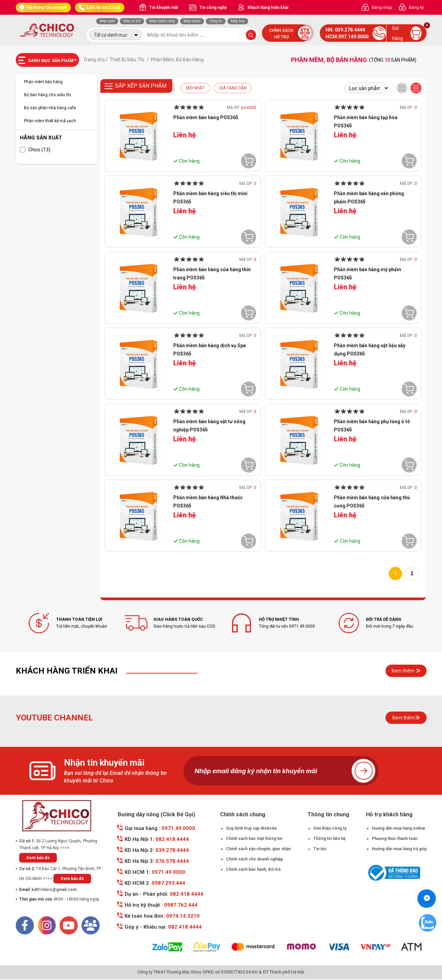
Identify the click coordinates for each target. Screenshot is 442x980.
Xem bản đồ (38, 858)
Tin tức (320, 849)
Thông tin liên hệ (329, 839)
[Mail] (91, 925)
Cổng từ (216, 21)
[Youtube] (69, 925)
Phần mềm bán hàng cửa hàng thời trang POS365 (212, 274)
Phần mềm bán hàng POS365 (206, 117)
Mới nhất (195, 88)
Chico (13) (35, 150)
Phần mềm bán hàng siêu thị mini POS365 (210, 198)
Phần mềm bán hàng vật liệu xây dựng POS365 (370, 350)
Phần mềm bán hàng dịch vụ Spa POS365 (210, 350)
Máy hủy (238, 21)
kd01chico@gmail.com (54, 890)
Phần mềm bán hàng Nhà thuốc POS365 (208, 502)
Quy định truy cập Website (251, 828)
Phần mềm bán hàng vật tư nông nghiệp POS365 (209, 426)
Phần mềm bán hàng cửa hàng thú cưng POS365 (372, 502)
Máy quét (107, 21)
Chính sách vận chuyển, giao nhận (258, 849)
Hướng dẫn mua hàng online (399, 828)
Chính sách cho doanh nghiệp (254, 859)
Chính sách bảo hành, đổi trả (253, 869)
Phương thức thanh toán (395, 839)
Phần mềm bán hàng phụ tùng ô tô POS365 (372, 426)
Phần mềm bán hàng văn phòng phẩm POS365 (369, 198)
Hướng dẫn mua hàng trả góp (399, 849)
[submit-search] (251, 35)
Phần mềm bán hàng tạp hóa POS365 (366, 122)
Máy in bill (132, 21)
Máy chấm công (162, 21)
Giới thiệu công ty (330, 828)
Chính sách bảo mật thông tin (254, 839)
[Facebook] (25, 925)
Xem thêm (406, 671)
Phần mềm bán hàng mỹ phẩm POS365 (368, 274)
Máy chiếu (192, 21)
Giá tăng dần (233, 88)
